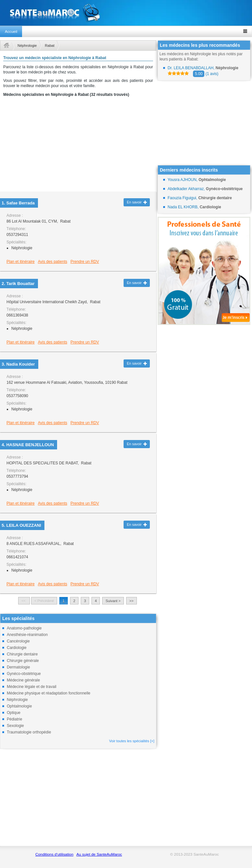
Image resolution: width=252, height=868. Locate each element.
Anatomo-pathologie (24, 628)
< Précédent (44, 601)
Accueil (11, 32)
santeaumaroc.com (126, 13)
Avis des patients (53, 262)
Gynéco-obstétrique (24, 674)
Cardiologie (17, 648)
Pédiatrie (14, 719)
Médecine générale (23, 680)
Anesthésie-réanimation (27, 635)
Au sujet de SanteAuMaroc (99, 854)
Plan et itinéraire (21, 262)
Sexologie (15, 726)
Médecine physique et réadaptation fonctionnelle (49, 693)
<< (24, 601)
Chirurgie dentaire (22, 654)
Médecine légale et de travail (32, 687)
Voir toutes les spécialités (132, 741)
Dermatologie (18, 667)
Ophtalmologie (19, 706)
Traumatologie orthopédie (29, 732)
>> (132, 601)
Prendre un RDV (85, 262)
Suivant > (113, 601)
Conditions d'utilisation (54, 854)
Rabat (49, 45)
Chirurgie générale (23, 661)
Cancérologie (18, 641)
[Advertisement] (78, 146)
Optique (14, 713)
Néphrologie (27, 45)
